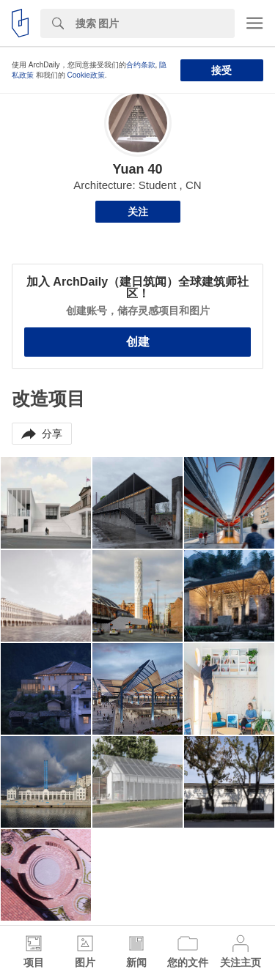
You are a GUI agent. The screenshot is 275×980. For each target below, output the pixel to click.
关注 (138, 212)
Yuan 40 (137, 169)
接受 (221, 70)
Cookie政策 (86, 75)
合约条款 (141, 65)
